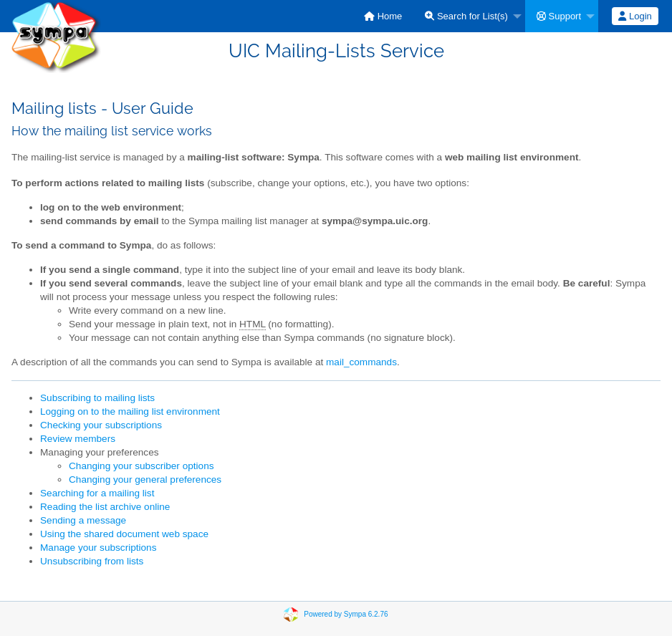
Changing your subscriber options (141, 466)
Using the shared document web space (124, 534)
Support (559, 16)
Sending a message (83, 520)
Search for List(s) (466, 16)
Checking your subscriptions (101, 425)
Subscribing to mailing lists (97, 398)
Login (635, 16)
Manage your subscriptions (98, 548)
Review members (78, 439)
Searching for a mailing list (97, 493)
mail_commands (361, 362)
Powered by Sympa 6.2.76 (346, 613)
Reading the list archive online (105, 507)
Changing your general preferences (145, 480)
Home (383, 16)
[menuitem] (383, 16)
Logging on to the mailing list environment (130, 411)
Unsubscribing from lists (92, 561)
